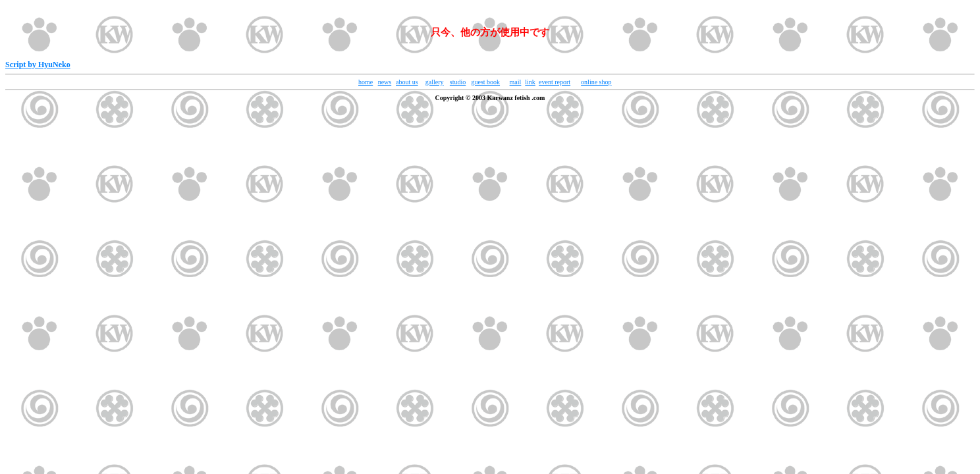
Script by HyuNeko (38, 65)
